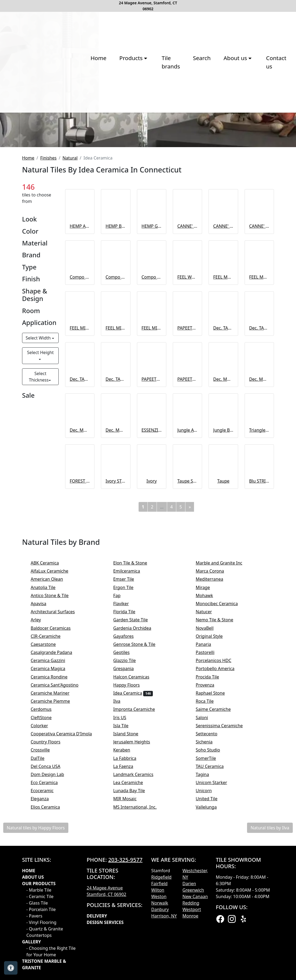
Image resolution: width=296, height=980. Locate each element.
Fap (121, 721)
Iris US (124, 843)
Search (163, 119)
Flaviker (126, 729)
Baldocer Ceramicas (54, 753)
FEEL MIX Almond (152, 453)
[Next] (190, 632)
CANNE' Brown (223, 351)
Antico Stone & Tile (53, 721)
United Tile (211, 924)
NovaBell (210, 753)
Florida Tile (129, 737)
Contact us (241, 119)
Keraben (126, 875)
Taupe (223, 606)
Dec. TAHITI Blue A (223, 453)
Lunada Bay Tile (135, 916)
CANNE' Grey (259, 351)
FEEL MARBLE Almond (259, 402)
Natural (70, 283)
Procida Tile (212, 802)
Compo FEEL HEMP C (152, 402)
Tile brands (127, 119)
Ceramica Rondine (54, 802)
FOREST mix (80, 606)
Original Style (214, 761)
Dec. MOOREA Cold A (223, 504)
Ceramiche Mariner (54, 818)
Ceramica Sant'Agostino (60, 810)
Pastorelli (210, 778)
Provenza (210, 810)
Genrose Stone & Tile (140, 770)
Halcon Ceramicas (136, 802)
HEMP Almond (80, 351)
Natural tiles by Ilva (270, 953)
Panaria (209, 770)
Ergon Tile (129, 712)
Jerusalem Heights (135, 867)
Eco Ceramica (48, 908)
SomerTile (209, 883)
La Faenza (129, 892)
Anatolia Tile (47, 712)
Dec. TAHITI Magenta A (80, 504)
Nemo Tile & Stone (220, 745)
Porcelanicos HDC (219, 786)
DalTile (42, 883)
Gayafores (129, 761)
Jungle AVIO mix (187, 555)
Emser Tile (127, 704)
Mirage (208, 712)
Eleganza (43, 924)
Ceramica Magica (52, 794)
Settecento (212, 859)
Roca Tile (209, 826)
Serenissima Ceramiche (223, 851)
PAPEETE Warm (187, 504)
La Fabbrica (130, 883)
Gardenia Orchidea (137, 753)
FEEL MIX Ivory (80, 453)
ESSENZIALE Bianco (152, 555)
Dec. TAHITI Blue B (259, 453)
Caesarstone (47, 770)
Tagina (207, 900)
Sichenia (209, 867)
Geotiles (125, 778)
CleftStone (46, 843)
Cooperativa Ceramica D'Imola (67, 859)
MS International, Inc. (140, 932)
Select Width (39, 463)
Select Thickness (39, 502)
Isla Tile (125, 851)
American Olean (50, 704)
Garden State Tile (135, 745)
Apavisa (44, 729)
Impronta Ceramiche (139, 834)
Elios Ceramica (51, 932)
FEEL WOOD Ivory (187, 402)
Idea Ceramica (133, 818)
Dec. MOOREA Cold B (259, 504)
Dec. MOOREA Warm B (116, 555)
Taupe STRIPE (187, 606)
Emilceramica (132, 696)
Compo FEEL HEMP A (80, 402)
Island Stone (130, 859)
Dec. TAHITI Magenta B (116, 504)
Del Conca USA (49, 892)
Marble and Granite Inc (223, 688)
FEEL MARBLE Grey (223, 402)
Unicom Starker (216, 908)
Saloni (207, 843)
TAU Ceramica (215, 892)
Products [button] (82, 119)
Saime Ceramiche (219, 834)
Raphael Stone (215, 818)
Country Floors (50, 867)
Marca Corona (213, 696)
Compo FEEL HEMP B (116, 402)
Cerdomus (46, 834)
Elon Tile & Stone (135, 688)
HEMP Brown (116, 351)
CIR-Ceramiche (51, 761)
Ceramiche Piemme (56, 826)
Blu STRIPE (259, 606)
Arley (40, 745)
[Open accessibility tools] (11, 968)
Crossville (44, 875)
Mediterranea (213, 704)
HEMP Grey (152, 351)
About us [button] (197, 119)
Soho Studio (212, 875)
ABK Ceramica (50, 688)
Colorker (43, 851)
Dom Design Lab (52, 900)
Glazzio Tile (128, 786)
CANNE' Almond (187, 351)
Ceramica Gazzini (53, 786)
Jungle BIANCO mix (223, 555)
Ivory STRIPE (116, 606)
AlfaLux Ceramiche (54, 696)
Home (49, 119)
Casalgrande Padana (57, 778)
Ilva (121, 826)
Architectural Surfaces (56, 737)
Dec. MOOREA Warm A (80, 555)
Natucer (208, 737)
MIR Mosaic (129, 924)
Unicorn (208, 916)
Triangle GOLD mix (259, 555)
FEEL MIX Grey (116, 453)
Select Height (40, 478)
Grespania (128, 794)
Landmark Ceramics (138, 900)
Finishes (48, 283)
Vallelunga (211, 932)
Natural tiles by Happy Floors (36, 953)
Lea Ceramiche (133, 908)
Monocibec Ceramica (222, 729)
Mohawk (209, 721)
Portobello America (220, 794)
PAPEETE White (187, 453)
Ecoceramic (47, 916)
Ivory (151, 606)
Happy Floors (132, 810)
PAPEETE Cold (152, 504)
